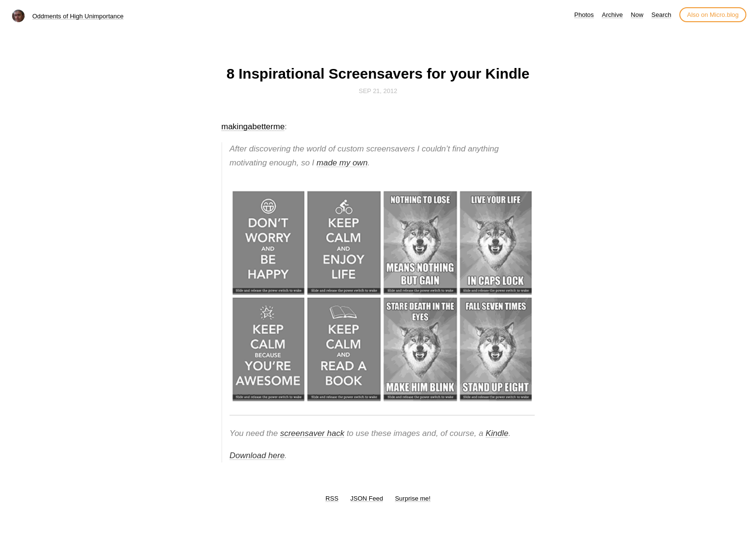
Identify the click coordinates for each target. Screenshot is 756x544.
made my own (342, 163)
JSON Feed (367, 498)
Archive (612, 15)
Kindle (497, 433)
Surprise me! (413, 498)
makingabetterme (253, 127)
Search (661, 15)
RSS (332, 498)
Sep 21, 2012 (378, 91)
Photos (584, 15)
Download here (257, 456)
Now (637, 15)
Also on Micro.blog (713, 15)
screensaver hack (312, 433)
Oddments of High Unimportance (78, 16)
